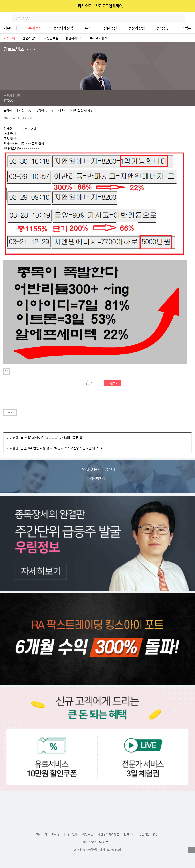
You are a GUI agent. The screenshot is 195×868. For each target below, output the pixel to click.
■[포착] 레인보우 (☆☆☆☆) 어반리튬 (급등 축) (52, 438)
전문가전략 (29, 38)
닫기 (189, 6)
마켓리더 (9, 38)
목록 (10, 412)
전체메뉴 (191, 18)
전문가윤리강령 (148, 834)
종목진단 (163, 28)
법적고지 (129, 834)
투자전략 (35, 28)
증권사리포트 (74, 38)
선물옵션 (110, 28)
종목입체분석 (63, 28)
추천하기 (113, 383)
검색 (181, 18)
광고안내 (72, 834)
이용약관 (88, 834)
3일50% (9, 100)
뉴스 (88, 28)
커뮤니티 (10, 28)
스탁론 (186, 28)
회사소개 (42, 834)
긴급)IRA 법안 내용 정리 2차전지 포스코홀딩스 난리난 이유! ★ (62, 448)
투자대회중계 (99, 38)
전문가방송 (137, 28)
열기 (192, 850)
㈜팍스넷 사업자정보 (96, 842)
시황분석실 (51, 38)
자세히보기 (97, 478)
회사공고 (57, 834)
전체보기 (191, 38)
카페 (29, 50)
